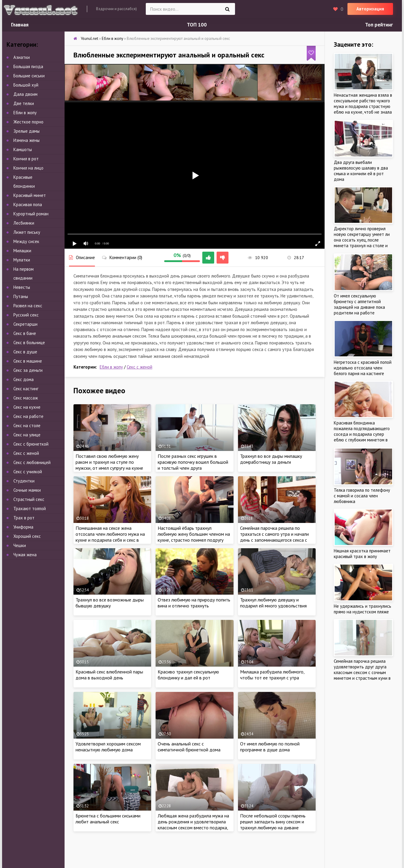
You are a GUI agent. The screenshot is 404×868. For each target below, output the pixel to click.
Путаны (21, 296)
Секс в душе (25, 352)
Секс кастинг (26, 389)
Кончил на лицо (28, 168)
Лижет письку (27, 232)
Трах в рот (24, 518)
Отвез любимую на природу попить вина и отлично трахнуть (194, 603)
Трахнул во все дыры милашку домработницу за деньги (271, 459)
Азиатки (22, 57)
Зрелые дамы (26, 131)
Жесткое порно (28, 122)
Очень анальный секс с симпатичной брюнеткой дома (189, 747)
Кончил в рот (26, 159)
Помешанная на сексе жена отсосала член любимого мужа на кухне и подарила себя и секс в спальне (110, 537)
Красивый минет (30, 195)
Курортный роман (31, 214)
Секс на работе (28, 416)
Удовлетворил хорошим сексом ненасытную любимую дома (108, 747)
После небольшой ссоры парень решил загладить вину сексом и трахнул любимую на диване (273, 822)
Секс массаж (26, 398)
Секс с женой (140, 367)
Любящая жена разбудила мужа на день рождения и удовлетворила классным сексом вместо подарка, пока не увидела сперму (193, 825)
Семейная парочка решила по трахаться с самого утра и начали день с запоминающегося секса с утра (274, 537)
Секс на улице (27, 435)
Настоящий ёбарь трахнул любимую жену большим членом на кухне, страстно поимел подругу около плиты (194, 537)
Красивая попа (28, 205)
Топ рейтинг (379, 25)
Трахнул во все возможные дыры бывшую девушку (110, 603)
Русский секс (26, 315)
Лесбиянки (24, 223)
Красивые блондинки (24, 182)
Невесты (22, 287)
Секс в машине (28, 361)
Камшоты (23, 149)
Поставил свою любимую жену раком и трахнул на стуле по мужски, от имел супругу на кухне (109, 462)
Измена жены (26, 140)
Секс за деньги (28, 370)
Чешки (20, 545)
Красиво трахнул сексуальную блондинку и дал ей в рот (188, 675)
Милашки (22, 251)
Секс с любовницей (32, 462)
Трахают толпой (30, 509)
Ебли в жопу (111, 367)
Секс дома (24, 379)
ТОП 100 (197, 25)
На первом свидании (24, 274)
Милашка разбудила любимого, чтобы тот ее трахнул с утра (272, 675)
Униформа (23, 527)
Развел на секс (28, 306)
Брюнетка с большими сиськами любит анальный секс (108, 819)
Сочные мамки (27, 490)
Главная (20, 25)
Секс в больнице (29, 343)
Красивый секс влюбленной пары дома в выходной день (109, 675)
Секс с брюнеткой (31, 444)
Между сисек (26, 241)
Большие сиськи (29, 76)
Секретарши (25, 324)
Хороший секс (27, 536)
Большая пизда (28, 66)
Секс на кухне (27, 407)
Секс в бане (25, 333)
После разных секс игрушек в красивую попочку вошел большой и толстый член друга (193, 462)
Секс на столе (27, 426)
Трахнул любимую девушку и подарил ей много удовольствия (273, 603)
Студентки (24, 481)
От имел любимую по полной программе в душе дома (270, 747)
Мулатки (22, 260)
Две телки (24, 103)
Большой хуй (26, 85)
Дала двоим (25, 94)
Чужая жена (25, 555)
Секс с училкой (28, 472)
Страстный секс (29, 499)
